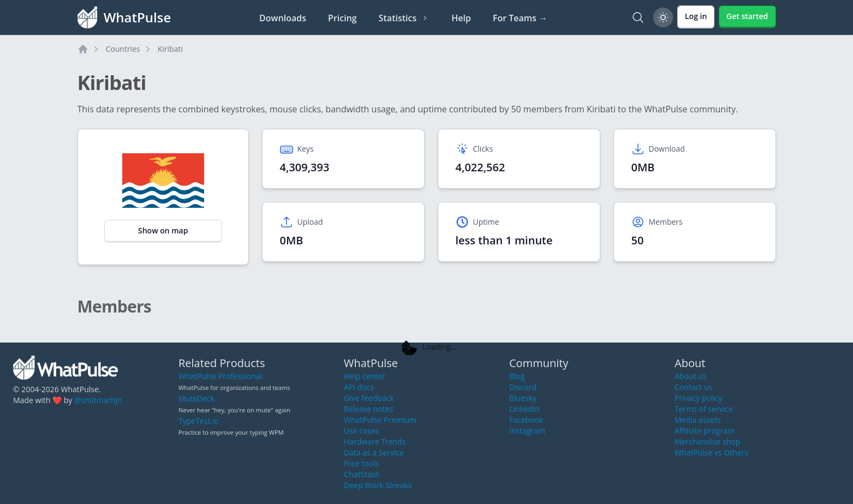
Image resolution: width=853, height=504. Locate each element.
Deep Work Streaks (378, 485)
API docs (359, 387)
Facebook (526, 420)
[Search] (638, 17)
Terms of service (704, 409)
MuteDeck (196, 398)
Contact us (693, 387)
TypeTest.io (199, 421)
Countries (123, 49)
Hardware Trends (375, 442)
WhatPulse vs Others (711, 452)
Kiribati (170, 49)
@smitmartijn (98, 400)
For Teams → (520, 18)
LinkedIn (524, 409)
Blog (517, 376)
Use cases (361, 431)
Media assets (698, 420)
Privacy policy (699, 398)
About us (690, 376)
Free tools (361, 463)
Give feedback (369, 398)
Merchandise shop (707, 442)
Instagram (527, 431)
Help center (365, 376)
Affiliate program (705, 431)
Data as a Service (374, 452)
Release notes (368, 409)
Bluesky (523, 398)
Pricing (342, 18)
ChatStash (362, 474)
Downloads (283, 18)
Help (461, 18)
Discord (523, 387)
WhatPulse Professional (220, 376)
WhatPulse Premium (380, 420)
